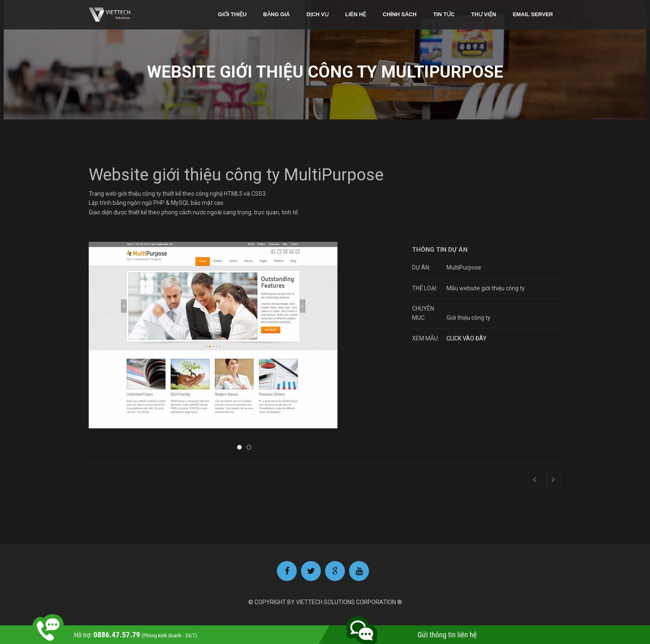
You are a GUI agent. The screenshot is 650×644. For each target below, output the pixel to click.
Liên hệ (356, 14)
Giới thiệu (232, 14)
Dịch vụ (318, 14)
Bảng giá (276, 14)
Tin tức (444, 14)
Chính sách (400, 14)
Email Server (533, 14)
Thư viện (484, 14)
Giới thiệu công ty (468, 318)
